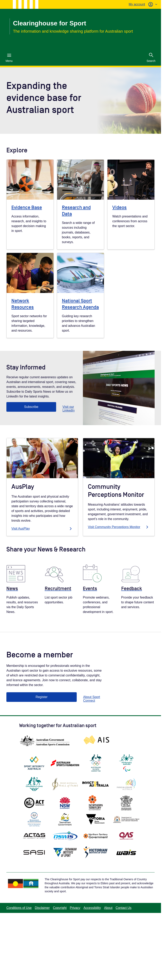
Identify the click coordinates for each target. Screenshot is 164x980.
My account (137, 4)
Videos (119, 208)
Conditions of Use (19, 908)
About (108, 908)
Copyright (60, 908)
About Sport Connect (92, 699)
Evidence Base (27, 208)
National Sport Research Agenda (80, 304)
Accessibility (92, 908)
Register (42, 697)
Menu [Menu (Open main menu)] (9, 58)
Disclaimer (42, 908)
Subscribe (31, 407)
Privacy (75, 908)
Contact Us (124, 908)
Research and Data (76, 211)
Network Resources (23, 304)
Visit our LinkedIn (69, 409)
